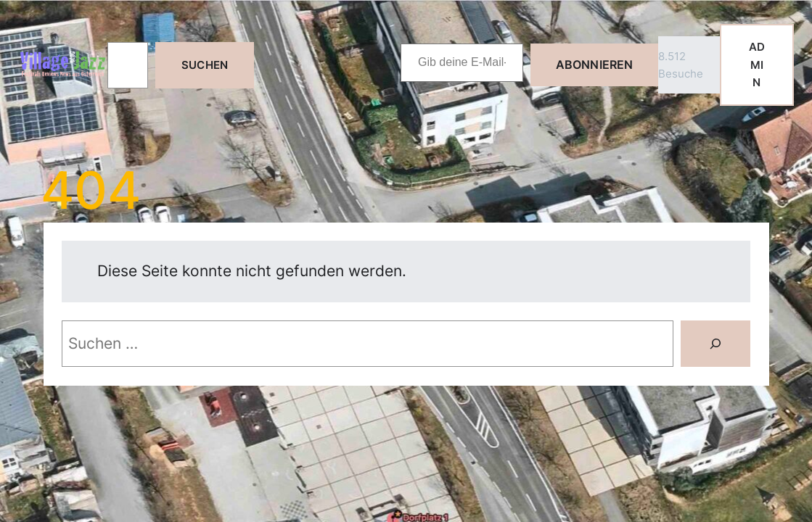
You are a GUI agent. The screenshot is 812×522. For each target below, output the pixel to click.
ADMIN (757, 64)
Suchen (205, 65)
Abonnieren (595, 65)
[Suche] (715, 344)
